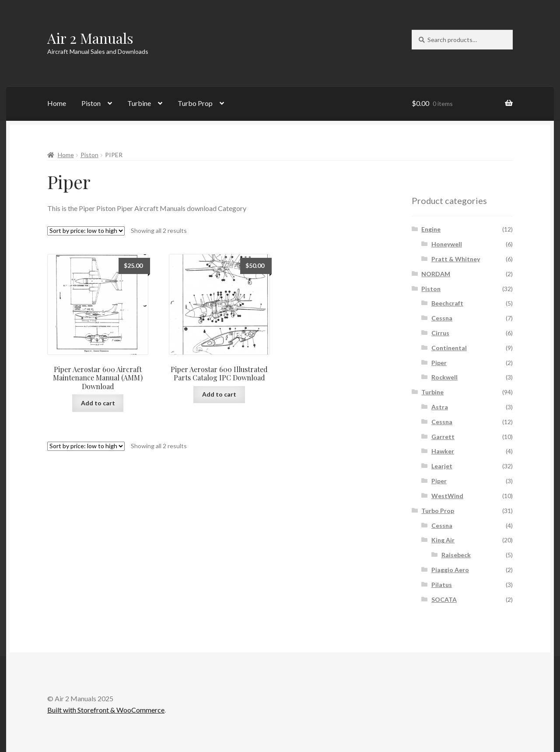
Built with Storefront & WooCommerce (106, 710)
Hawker (443, 451)
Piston (91, 103)
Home (57, 103)
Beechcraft (447, 303)
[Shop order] (86, 231)
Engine (431, 229)
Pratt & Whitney (456, 259)
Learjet (442, 466)
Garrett (443, 437)
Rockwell (444, 377)
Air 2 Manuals (90, 38)
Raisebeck (456, 555)
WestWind (447, 496)
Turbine (139, 103)
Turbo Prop (195, 103)
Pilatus (442, 585)
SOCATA (444, 599)
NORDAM (436, 274)
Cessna (442, 318)
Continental (449, 348)
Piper (439, 363)
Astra (440, 407)
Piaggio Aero (450, 570)
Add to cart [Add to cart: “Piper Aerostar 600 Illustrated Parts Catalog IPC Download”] (219, 394)
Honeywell (447, 244)
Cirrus (440, 333)
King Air (443, 540)
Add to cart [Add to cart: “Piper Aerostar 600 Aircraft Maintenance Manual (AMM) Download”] (98, 403)
